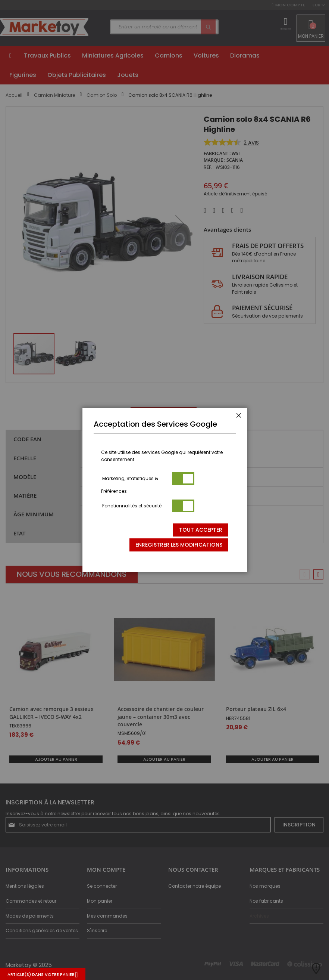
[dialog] (164, 490)
